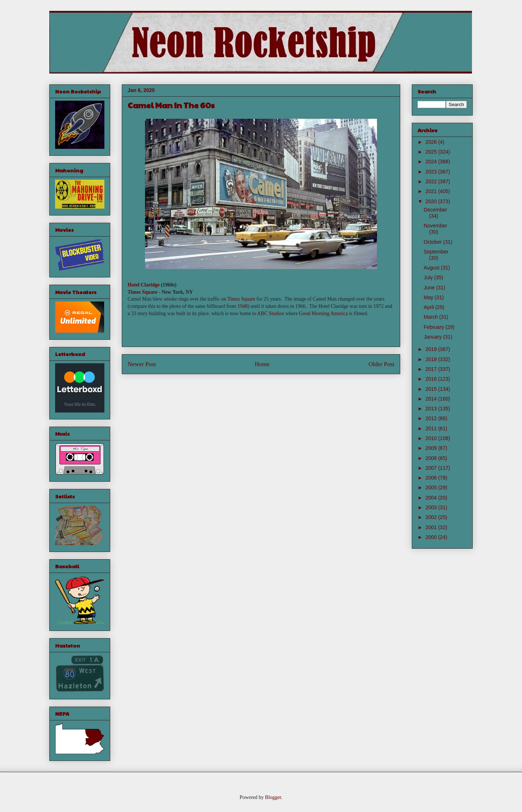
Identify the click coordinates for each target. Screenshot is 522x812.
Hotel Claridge (144, 285)
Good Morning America (324, 313)
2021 (432, 191)
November (436, 226)
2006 (432, 478)
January (434, 337)
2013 (432, 409)
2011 (432, 428)
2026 (432, 142)
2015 (432, 389)
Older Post (382, 364)
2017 (432, 369)
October (434, 242)
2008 (432, 458)
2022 (432, 181)
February (435, 327)
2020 (432, 201)
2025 (432, 152)
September (436, 252)
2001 (432, 527)
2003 (432, 507)
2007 (432, 468)
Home (262, 364)
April (430, 307)
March (432, 317)
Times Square (142, 292)
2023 (432, 172)
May (429, 297)
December (436, 210)
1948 (243, 306)
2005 (432, 487)
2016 (432, 379)
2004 (432, 498)
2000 (432, 537)
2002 (432, 517)
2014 (432, 399)
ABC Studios (270, 313)
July (429, 277)
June (430, 288)
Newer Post (142, 364)
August (432, 268)
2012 (432, 418)
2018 (432, 359)
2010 (432, 438)
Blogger (273, 797)
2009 (432, 448)
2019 (432, 349)
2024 (432, 162)
